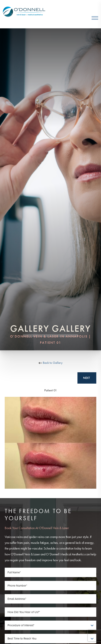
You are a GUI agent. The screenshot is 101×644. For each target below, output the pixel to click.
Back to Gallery (51, 363)
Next (87, 378)
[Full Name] (50, 572)
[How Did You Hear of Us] (50, 612)
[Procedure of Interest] (50, 625)
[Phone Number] (50, 586)
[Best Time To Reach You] (50, 639)
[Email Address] (50, 599)
